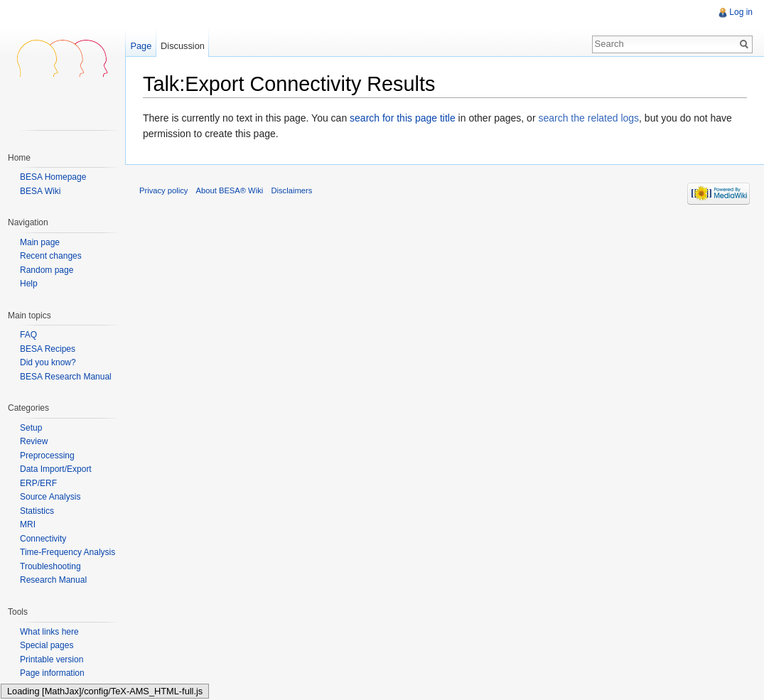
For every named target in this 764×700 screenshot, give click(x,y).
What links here (49, 632)
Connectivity (43, 539)
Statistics (37, 511)
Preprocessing (47, 456)
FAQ (28, 335)
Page (141, 46)
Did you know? (48, 362)
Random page (47, 270)
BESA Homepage (53, 177)
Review (34, 441)
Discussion (183, 46)
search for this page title (403, 118)
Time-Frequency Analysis (68, 552)
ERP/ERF (38, 483)
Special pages (47, 645)
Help (29, 284)
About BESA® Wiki (230, 190)
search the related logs (588, 118)
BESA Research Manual (66, 377)
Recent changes (51, 256)
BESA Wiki (40, 191)
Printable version (52, 659)
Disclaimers (291, 190)
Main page (40, 243)
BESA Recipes (48, 349)
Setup (31, 428)
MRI (28, 524)
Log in (741, 12)
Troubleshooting (50, 566)
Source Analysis (50, 497)
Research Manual (53, 580)
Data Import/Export (56, 469)
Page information (52, 673)
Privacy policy (163, 190)
